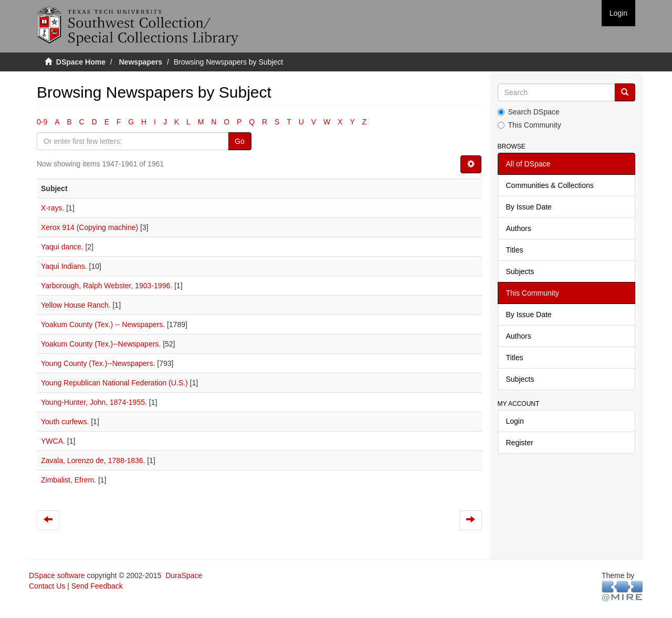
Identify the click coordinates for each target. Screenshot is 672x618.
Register (520, 443)
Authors (519, 228)
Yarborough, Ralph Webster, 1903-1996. (107, 286)
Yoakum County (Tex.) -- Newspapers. (103, 324)
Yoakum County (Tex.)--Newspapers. (101, 344)
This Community (529, 125)
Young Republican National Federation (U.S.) (114, 383)
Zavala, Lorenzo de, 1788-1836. (93, 460)
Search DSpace (529, 112)
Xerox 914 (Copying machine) (90, 227)
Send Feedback (97, 586)
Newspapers (141, 62)
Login (515, 421)
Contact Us (47, 586)
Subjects (520, 271)
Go (240, 141)
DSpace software (57, 575)
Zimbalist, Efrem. (69, 480)
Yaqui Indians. (64, 266)
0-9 (42, 122)
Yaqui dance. (62, 247)
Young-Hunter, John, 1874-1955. (94, 402)
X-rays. (52, 208)
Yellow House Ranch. (76, 305)
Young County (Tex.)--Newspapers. (98, 363)
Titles (515, 250)
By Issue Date (529, 207)
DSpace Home (81, 62)
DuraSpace (184, 575)
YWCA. (53, 441)
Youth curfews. (65, 422)
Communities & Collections (550, 185)
